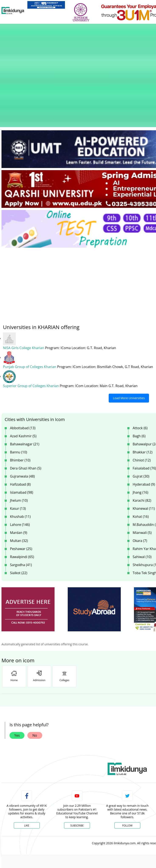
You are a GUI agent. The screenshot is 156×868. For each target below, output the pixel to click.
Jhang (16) (140, 438)
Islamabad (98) (22, 438)
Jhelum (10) (19, 446)
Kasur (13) (18, 454)
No (35, 681)
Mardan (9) (19, 478)
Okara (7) (140, 486)
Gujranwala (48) (22, 422)
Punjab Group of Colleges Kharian (30, 313)
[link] (46, 5)
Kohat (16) (141, 462)
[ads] (28, 555)
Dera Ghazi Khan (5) (26, 414)
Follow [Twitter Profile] (127, 771)
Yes (17, 681)
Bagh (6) (139, 382)
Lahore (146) (20, 470)
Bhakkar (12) (143, 398)
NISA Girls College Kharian (24, 294)
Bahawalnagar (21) (25, 390)
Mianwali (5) (142, 478)
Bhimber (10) (20, 406)
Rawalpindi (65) (22, 503)
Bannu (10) (19, 398)
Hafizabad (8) (20, 430)
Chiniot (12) (142, 406)
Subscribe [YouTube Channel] (77, 771)
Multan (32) (19, 486)
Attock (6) (140, 374)
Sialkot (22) (19, 519)
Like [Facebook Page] (27, 771)
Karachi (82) (142, 446)
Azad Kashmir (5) (23, 382)
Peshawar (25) (21, 494)
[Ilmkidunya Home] (13, 11)
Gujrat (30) (141, 422)
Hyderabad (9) (144, 430)
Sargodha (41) (21, 511)
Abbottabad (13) (23, 374)
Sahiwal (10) (142, 503)
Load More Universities (129, 344)
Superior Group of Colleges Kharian (31, 332)
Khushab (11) (20, 462)
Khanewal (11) (144, 454)
